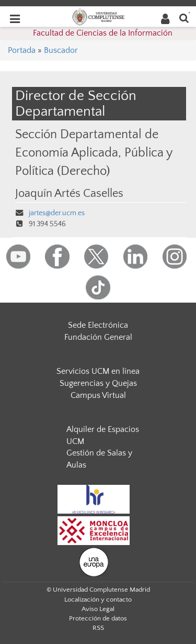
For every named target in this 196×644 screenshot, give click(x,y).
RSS (98, 628)
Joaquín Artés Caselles (69, 194)
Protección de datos (98, 618)
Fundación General (98, 337)
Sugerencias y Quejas (98, 383)
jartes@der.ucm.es (57, 213)
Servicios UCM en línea (98, 371)
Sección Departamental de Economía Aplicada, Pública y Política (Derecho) (94, 153)
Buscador (61, 50)
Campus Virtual (98, 395)
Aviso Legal (98, 609)
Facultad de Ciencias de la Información (103, 33)
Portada (22, 50)
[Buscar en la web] (184, 18)
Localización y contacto (98, 599)
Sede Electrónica (98, 325)
